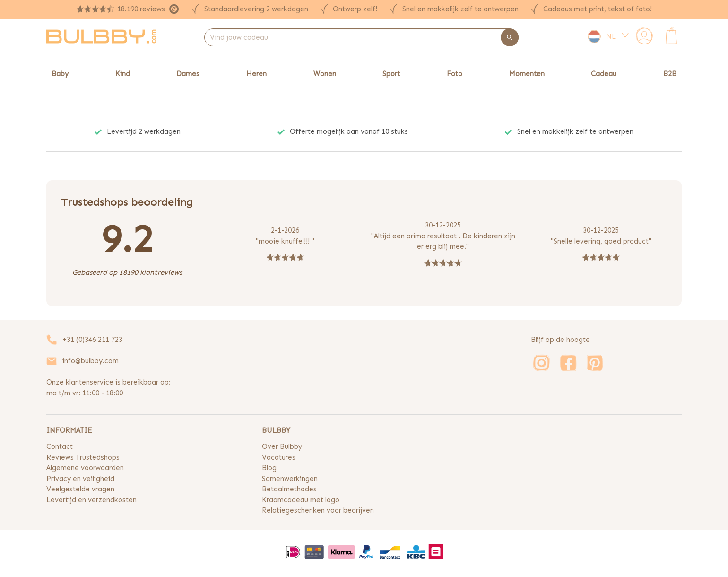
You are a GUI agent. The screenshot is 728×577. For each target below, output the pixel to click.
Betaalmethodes (289, 489)
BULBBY (276, 430)
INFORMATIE (69, 430)
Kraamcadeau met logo (301, 500)
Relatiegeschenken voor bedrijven (318, 510)
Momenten (527, 74)
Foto (455, 74)
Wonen (325, 74)
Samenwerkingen (290, 479)
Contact (60, 446)
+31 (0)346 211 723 (92, 340)
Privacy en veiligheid (80, 479)
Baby (60, 74)
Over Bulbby (282, 446)
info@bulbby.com (91, 361)
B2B (670, 74)
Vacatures (279, 457)
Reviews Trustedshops (83, 457)
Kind (123, 74)
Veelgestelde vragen (80, 489)
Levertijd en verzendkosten (91, 500)
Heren (256, 74)
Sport (391, 74)
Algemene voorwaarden (85, 468)
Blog (269, 468)
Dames (188, 74)
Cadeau (604, 74)
